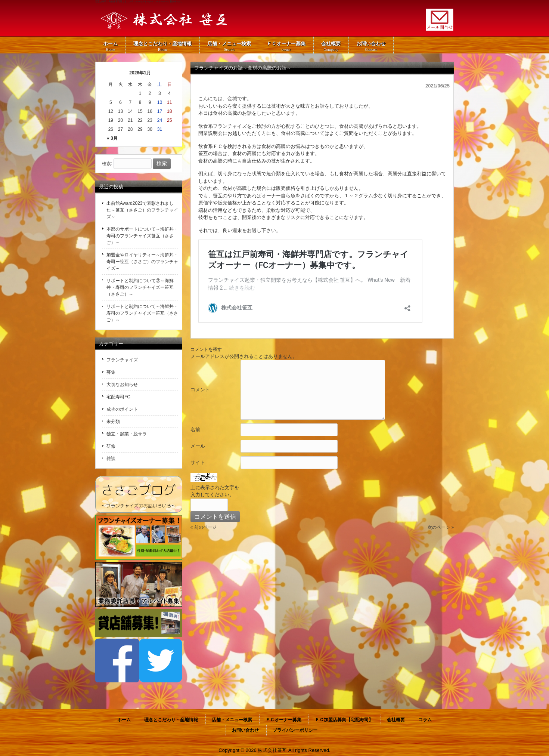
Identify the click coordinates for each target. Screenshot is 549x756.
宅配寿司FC (118, 397)
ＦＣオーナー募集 (283, 720)
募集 (111, 372)
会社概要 (396, 720)
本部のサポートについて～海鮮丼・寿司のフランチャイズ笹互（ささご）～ (142, 236)
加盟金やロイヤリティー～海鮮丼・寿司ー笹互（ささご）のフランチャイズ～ (142, 262)
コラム (425, 720)
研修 (111, 446)
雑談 (111, 459)
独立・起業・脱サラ (127, 434)
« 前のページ (204, 527)
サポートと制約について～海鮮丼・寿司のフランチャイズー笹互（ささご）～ (142, 313)
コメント (200, 390)
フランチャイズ (122, 360)
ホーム (124, 720)
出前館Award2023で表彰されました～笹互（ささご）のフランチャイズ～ (142, 210)
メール (198, 446)
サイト (198, 462)
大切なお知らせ (122, 385)
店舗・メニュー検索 (232, 720)
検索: (107, 164)
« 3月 (112, 138)
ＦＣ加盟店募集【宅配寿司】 (344, 720)
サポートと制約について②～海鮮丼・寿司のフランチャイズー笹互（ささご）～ (140, 287)
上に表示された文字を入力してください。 (215, 491)
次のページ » (441, 527)
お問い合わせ (245, 730)
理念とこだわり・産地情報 (171, 720)
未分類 (113, 422)
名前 (195, 430)
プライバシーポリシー (295, 730)
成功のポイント (122, 409)
